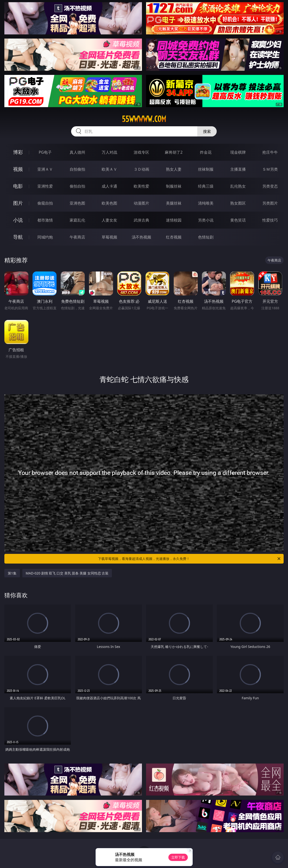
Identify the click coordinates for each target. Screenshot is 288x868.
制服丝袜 (174, 186)
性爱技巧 (270, 220)
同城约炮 (45, 237)
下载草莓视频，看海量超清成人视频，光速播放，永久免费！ (190, 559)
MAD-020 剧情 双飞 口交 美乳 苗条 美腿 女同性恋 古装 (67, 573)
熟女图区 (238, 203)
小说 (18, 220)
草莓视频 (109, 237)
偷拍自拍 (77, 186)
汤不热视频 (141, 237)
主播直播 (238, 169)
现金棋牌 (238, 152)
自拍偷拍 (77, 169)
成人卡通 (109, 186)
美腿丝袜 (174, 203)
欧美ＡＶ (109, 169)
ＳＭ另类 (270, 169)
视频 (18, 169)
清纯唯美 (206, 203)
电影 (18, 186)
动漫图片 (141, 203)
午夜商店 (77, 237)
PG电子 (45, 152)
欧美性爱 (141, 186)
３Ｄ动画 (141, 169)
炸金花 (206, 152)
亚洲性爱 (45, 186)
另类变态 (270, 186)
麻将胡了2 (174, 152)
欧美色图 (109, 203)
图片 (18, 203)
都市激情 (45, 220)
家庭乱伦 (77, 220)
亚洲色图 (77, 203)
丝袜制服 (206, 169)
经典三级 (206, 186)
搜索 (207, 131)
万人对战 (109, 152)
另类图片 (270, 203)
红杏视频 (174, 237)
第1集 (12, 573)
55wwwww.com (144, 119)
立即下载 (178, 857)
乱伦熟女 (238, 186)
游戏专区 (141, 152)
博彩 (18, 152)
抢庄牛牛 (270, 152)
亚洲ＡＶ (45, 169)
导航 (18, 237)
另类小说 (206, 220)
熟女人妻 (174, 169)
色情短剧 (206, 237)
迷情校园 (174, 220)
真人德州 (77, 152)
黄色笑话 (238, 220)
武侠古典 (141, 220)
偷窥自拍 (45, 203)
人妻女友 (109, 220)
